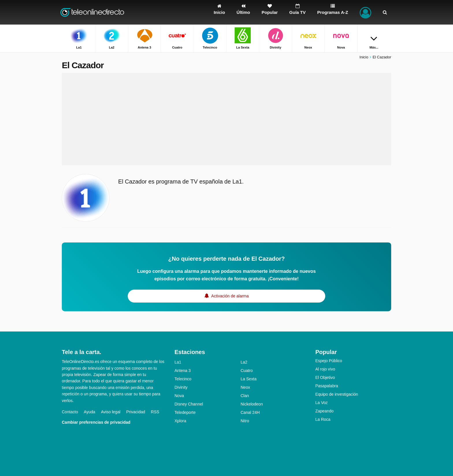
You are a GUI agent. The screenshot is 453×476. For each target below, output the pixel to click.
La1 (178, 362)
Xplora (180, 421)
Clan (245, 396)
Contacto (70, 412)
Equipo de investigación (337, 394)
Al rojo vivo (325, 369)
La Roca (323, 419)
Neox (245, 387)
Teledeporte (185, 412)
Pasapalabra (327, 386)
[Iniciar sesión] (365, 12)
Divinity (181, 387)
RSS (155, 412)
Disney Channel (189, 404)
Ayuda (89, 412)
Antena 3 (183, 371)
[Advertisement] (226, 119)
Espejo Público (329, 361)
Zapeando (325, 411)
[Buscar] (385, 12)
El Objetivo (325, 377)
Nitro (245, 421)
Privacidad (136, 412)
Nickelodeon (252, 404)
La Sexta (249, 379)
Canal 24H (250, 412)
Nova (179, 396)
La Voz (322, 403)
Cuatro (247, 371)
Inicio (364, 57)
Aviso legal (111, 412)
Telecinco (183, 379)
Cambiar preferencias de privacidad (96, 422)
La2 (244, 362)
